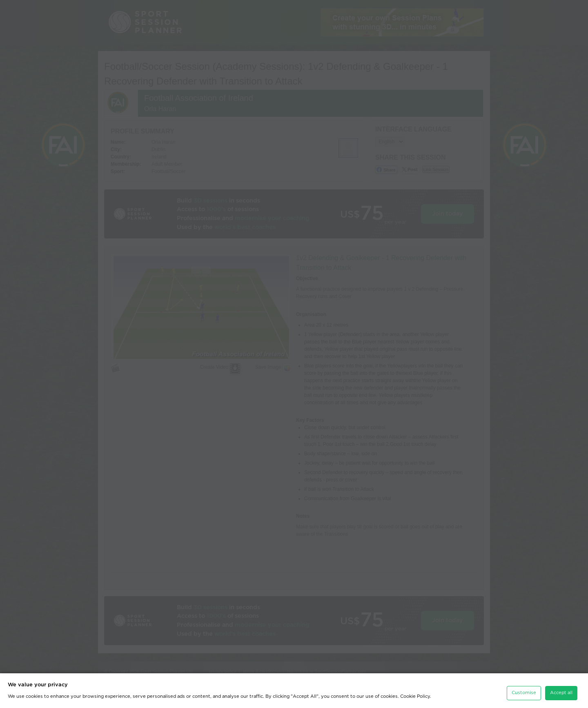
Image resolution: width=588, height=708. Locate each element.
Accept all (561, 691)
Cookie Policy (415, 695)
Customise (524, 691)
